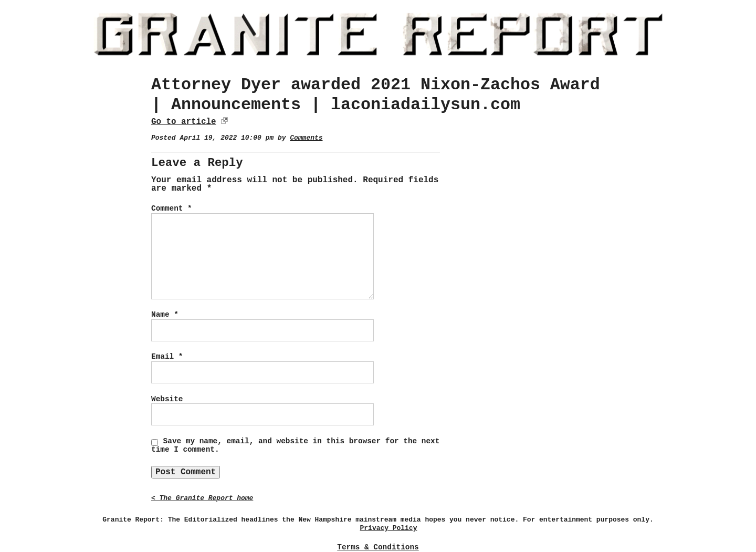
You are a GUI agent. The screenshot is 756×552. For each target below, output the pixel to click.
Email (167, 357)
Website (167, 399)
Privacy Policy (389, 528)
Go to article (183, 122)
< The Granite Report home (202, 498)
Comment (172, 209)
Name (165, 315)
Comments (306, 138)
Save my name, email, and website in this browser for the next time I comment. (295, 445)
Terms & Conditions (378, 547)
